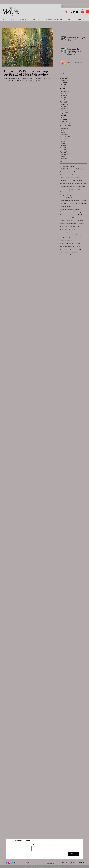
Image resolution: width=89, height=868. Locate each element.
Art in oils (63, 192)
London (77, 238)
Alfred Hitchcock (80, 169)
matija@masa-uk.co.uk (32, 863)
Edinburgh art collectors (67, 209)
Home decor (73, 223)
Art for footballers (82, 183)
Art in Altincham (80, 186)
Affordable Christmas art (67, 169)
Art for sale (63, 186)
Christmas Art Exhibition (75, 198)
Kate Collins (80, 232)
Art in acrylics (78, 189)
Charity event (71, 195)
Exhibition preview (80, 212)
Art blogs (79, 181)
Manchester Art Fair (76, 249)
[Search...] (75, 6)
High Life (81, 221)
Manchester (77, 246)
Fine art (62, 215)
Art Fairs (78, 178)
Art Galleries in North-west (68, 181)
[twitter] (12, 863)
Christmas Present (65, 201)
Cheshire (78, 195)
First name (18, 845)
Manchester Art (64, 249)
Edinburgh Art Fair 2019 (67, 206)
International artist (65, 229)
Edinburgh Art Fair (81, 203)
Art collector (64, 183)
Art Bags (63, 178)
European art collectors (67, 212)
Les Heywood (80, 235)
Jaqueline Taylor (65, 232)
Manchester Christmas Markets (69, 252)
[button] (82, 11)
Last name (34, 845)
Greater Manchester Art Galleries (70, 218)
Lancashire (63, 235)
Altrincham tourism (65, 175)
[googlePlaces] (72, 12)
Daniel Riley (83, 201)
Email (50, 845)
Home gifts (81, 223)
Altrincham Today (72, 172)
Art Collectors (70, 178)
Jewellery (73, 232)
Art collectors (72, 183)
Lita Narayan (71, 238)
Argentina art (76, 175)
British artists (70, 192)
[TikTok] (74, 12)
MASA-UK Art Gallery (66, 246)
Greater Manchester (79, 215)
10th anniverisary (70, 166)
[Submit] (73, 854)
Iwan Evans (82, 229)
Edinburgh (72, 203)
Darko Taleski (64, 203)
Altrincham (63, 172)
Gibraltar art (69, 215)
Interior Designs (65, 226)
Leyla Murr (63, 238)
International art (75, 226)
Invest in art (75, 229)
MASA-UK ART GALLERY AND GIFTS (71, 244)
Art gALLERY (71, 186)
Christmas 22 (64, 198)
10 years (62, 166)
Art (82, 175)
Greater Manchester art (67, 221)
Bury (76, 192)
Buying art (63, 195)
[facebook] (69, 12)
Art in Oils (70, 189)
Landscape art (71, 235)
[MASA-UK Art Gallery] (66, 12)
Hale (76, 221)
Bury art (81, 192)
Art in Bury (63, 189)
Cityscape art (75, 201)
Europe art (78, 209)
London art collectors (66, 241)
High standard (64, 223)
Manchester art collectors (67, 255)
